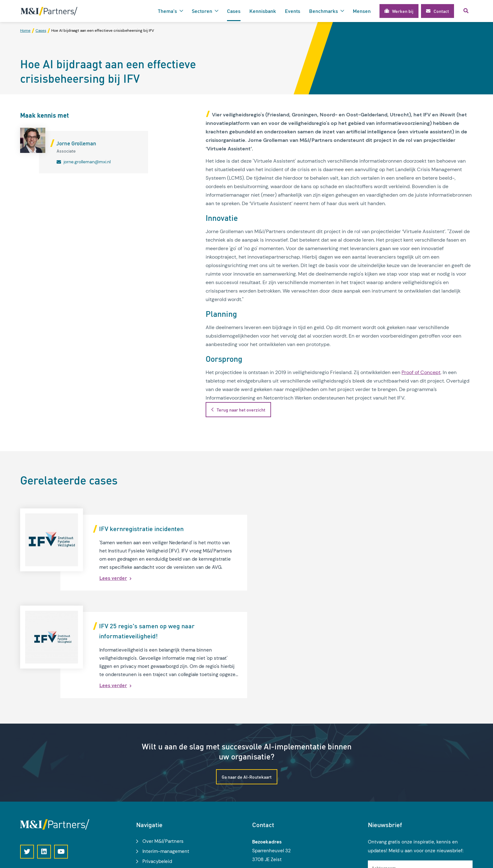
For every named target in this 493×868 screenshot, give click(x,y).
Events (293, 11)
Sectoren (202, 11)
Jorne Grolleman (76, 143)
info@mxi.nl (274, 820)
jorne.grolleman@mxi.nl (87, 162)
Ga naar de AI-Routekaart (247, 680)
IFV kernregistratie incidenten (141, 529)
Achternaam (384, 770)
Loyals (467, 860)
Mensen (362, 11)
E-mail (378, 787)
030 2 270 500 (278, 812)
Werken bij (154, 795)
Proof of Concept (421, 373)
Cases (234, 11)
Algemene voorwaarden (168, 775)
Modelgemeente (161, 785)
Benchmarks (324, 11)
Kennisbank (263, 11)
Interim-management (166, 754)
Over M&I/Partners (163, 744)
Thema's (167, 11)
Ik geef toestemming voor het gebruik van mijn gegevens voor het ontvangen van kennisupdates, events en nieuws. (423, 806)
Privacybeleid (157, 764)
